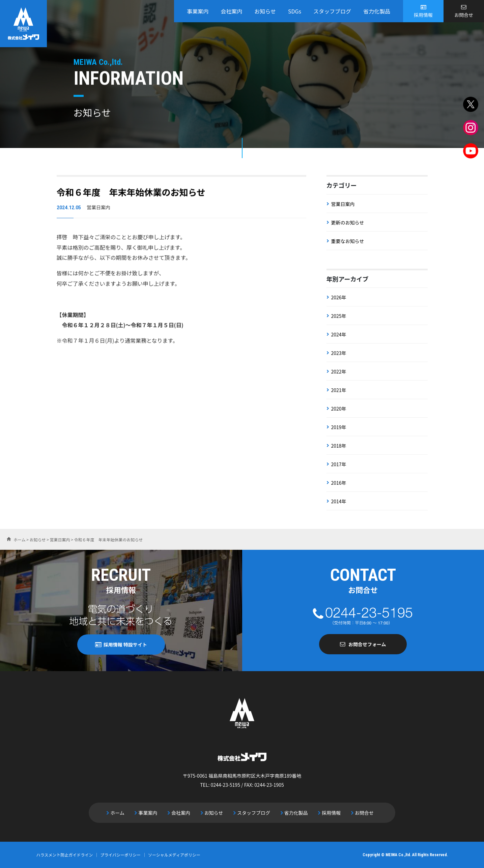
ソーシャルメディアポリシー (174, 855)
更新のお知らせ (348, 222)
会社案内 (231, 11)
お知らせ (265, 11)
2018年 (339, 446)
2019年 (339, 427)
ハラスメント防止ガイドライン (65, 855)
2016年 (339, 483)
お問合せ (464, 15)
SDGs (295, 11)
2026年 (339, 297)
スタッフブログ (332, 11)
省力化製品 (377, 11)
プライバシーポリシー (120, 855)
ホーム (117, 813)
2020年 (339, 409)
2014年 (339, 501)
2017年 (339, 464)
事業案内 (198, 11)
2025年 (339, 316)
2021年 (339, 390)
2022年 (339, 371)
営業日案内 (343, 204)
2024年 (339, 334)
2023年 (339, 353)
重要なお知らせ (348, 241)
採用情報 (423, 15)
